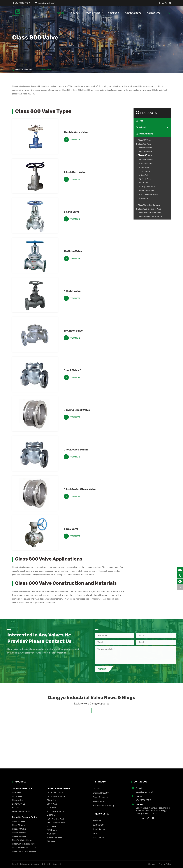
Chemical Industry (101, 793)
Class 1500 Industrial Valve (150, 209)
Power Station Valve (21, 811)
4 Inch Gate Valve (76, 172)
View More (74, 140)
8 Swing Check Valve (79, 410)
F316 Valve (52, 826)
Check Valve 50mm (77, 450)
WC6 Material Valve (55, 811)
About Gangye (133, 13)
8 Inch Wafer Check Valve (81, 489)
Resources (113, 13)
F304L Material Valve (56, 823)
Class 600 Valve (145, 151)
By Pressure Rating (145, 134)
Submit (104, 669)
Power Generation (100, 797)
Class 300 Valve (145, 148)
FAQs (95, 833)
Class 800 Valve (44, 70)
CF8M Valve (52, 804)
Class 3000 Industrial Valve (150, 216)
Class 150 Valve (145, 144)
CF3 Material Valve (55, 793)
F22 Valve (51, 841)
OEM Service (93, 13)
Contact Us (154, 13)
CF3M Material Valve (56, 796)
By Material (141, 127)
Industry (75, 13)
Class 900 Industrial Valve (149, 205)
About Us (97, 821)
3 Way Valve (73, 529)
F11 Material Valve (55, 838)
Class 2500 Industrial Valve (150, 213)
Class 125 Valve (145, 140)
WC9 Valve (52, 815)
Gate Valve (17, 793)
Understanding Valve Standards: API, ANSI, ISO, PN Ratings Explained (35, 753)
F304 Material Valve (56, 819)
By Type (139, 121)
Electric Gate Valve (77, 132)
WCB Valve (52, 808)
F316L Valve (52, 830)
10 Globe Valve (75, 251)
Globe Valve (17, 796)
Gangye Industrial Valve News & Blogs (92, 699)
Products (59, 13)
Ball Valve (16, 808)
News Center (98, 838)
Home (17, 70)
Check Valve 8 (74, 370)
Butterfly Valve (19, 804)
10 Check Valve (75, 331)
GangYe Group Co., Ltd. (34, 864)
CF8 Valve (51, 800)
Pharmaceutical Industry (103, 806)
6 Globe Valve (74, 291)
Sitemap (151, 864)
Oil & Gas (97, 789)
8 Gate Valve (73, 212)
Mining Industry (100, 801)
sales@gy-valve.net (47, 3)
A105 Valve (52, 834)
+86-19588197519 (23, 3)
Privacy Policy (165, 864)
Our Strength (98, 825)
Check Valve (17, 800)
